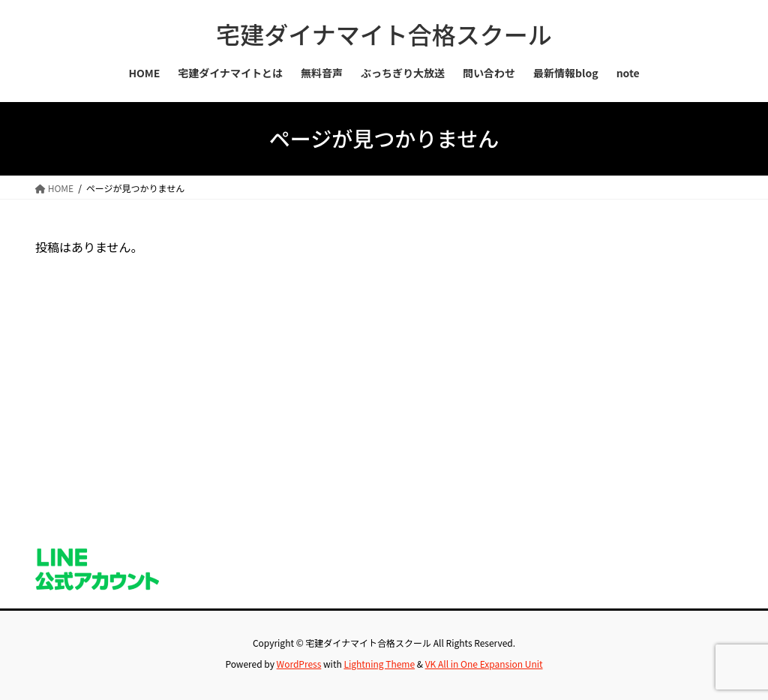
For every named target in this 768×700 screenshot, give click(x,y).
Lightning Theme (379, 664)
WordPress (299, 664)
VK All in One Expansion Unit (484, 664)
